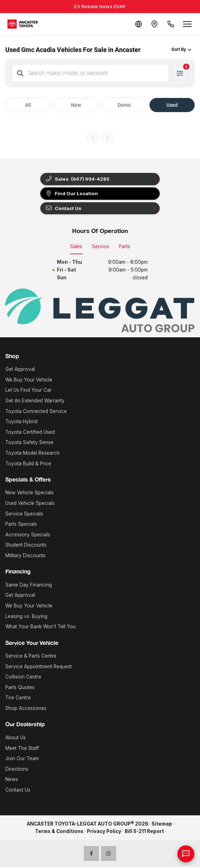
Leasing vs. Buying (26, 617)
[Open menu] (187, 24)
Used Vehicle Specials (30, 504)
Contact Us (64, 209)
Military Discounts (25, 556)
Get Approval (20, 370)
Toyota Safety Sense (29, 443)
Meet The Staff (22, 749)
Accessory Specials (28, 535)
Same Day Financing (29, 586)
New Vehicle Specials (30, 494)
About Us (16, 738)
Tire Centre (18, 699)
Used (172, 105)
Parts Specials (21, 525)
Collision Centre (23, 678)
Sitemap (162, 825)
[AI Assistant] (186, 854)
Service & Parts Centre (31, 657)
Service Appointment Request (39, 667)
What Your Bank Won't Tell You (40, 628)
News (12, 780)
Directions (17, 770)
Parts (124, 247)
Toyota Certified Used (30, 433)
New (76, 105)
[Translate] (136, 24)
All (28, 105)
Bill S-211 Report (144, 832)
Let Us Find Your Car (28, 391)
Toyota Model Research (33, 454)
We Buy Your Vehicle (29, 380)
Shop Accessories (26, 709)
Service (101, 247)
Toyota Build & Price (28, 464)
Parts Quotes (20, 688)
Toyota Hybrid (21, 423)
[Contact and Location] (153, 24)
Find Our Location (72, 194)
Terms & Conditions (59, 832)
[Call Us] (170, 24)
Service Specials (24, 514)
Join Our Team (22, 759)
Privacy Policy (104, 832)
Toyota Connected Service (36, 412)
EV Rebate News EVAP (100, 6)
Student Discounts (26, 546)
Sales (76, 247)
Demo (124, 105)
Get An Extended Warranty (35, 401)
